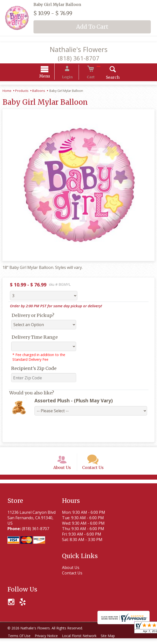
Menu (50, 77)
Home (7, 91)
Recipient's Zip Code (34, 369)
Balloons (39, 91)
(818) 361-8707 (79, 58)
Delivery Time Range (35, 338)
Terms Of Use (20, 641)
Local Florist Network (83, 641)
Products (22, 91)
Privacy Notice (49, 641)
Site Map (114, 641)
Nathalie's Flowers (79, 49)
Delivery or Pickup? (33, 316)
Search (108, 78)
